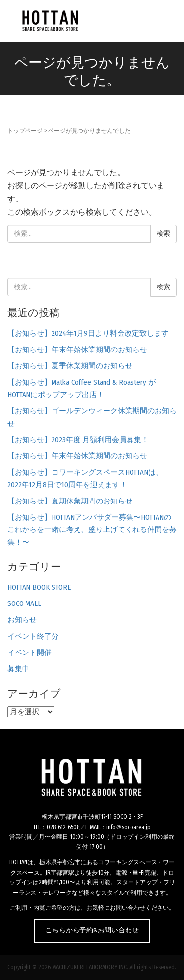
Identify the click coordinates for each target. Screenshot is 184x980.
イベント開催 (29, 653)
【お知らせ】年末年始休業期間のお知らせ (77, 350)
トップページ (25, 131)
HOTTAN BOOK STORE (39, 587)
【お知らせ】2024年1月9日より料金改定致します (88, 333)
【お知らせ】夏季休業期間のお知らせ (70, 366)
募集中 (18, 669)
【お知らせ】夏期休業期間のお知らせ (70, 501)
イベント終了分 (33, 636)
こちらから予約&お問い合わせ (92, 930)
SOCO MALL (24, 603)
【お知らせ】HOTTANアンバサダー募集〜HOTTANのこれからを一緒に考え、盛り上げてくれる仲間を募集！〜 (92, 530)
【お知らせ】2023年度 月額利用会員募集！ (78, 440)
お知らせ (22, 620)
